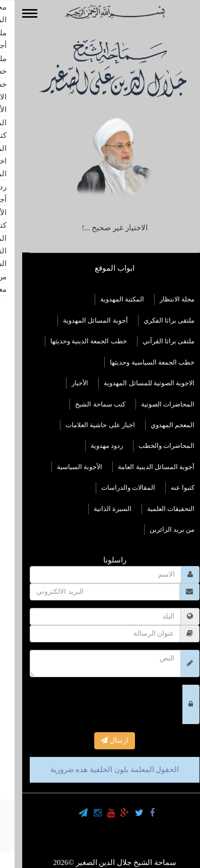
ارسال (100, 741)
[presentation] (91, 704)
